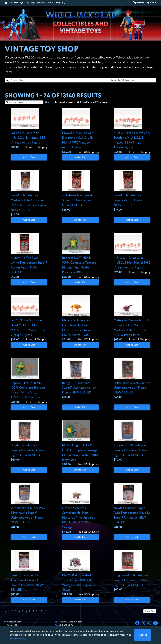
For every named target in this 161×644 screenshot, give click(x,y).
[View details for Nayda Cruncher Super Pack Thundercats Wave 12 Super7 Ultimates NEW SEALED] (132, 506)
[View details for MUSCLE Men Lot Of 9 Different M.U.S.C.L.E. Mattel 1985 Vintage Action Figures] (80, 131)
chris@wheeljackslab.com (70, 622)
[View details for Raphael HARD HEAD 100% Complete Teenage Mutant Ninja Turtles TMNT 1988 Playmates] (29, 381)
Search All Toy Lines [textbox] (124, 80)
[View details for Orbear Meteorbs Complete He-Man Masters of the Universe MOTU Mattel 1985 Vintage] (80, 508)
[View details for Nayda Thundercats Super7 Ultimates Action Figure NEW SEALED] (29, 441)
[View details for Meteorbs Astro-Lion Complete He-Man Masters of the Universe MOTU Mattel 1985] (80, 319)
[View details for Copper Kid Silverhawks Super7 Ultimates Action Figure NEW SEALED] (132, 441)
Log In (152, 3)
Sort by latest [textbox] (15, 103)
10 (41, 611)
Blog (58, 3)
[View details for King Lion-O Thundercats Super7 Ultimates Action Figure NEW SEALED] (132, 571)
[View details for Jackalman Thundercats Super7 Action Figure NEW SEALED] (80, 191)
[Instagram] (149, 623)
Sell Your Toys (16, 3)
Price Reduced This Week (94, 102)
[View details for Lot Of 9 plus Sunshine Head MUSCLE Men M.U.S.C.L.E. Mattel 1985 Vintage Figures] (29, 319)
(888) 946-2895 (66, 625)
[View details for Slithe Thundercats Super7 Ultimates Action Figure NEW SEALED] (132, 379)
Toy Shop (30, 3)
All (50, 102)
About (50, 3)
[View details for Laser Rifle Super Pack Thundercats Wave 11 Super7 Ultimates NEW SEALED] (29, 573)
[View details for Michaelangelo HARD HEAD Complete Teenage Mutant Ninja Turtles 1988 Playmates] (80, 444)
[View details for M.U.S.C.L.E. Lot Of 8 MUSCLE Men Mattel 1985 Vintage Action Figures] (132, 254)
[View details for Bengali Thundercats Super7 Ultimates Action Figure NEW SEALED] (80, 379)
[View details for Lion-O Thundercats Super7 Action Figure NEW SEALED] (132, 191)
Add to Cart (29, 157)
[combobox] (133, 80)
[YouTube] (155, 623)
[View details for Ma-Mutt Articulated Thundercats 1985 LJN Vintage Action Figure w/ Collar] (80, 573)
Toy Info (41, 3)
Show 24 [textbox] (149, 611)
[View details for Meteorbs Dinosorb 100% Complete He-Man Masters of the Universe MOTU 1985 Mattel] (132, 319)
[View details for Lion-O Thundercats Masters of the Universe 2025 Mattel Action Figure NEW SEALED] (29, 193)
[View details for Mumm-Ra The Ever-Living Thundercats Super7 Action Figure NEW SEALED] (29, 256)
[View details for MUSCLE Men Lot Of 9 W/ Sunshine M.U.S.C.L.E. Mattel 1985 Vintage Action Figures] (132, 131)
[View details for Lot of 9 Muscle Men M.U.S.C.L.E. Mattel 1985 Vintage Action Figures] (29, 129)
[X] (143, 623)
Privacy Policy (17, 639)
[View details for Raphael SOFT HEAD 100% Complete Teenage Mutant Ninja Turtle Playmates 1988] (80, 256)
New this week (66, 102)
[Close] (143, 635)
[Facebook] (137, 623)
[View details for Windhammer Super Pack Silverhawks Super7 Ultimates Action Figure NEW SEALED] (29, 506)
